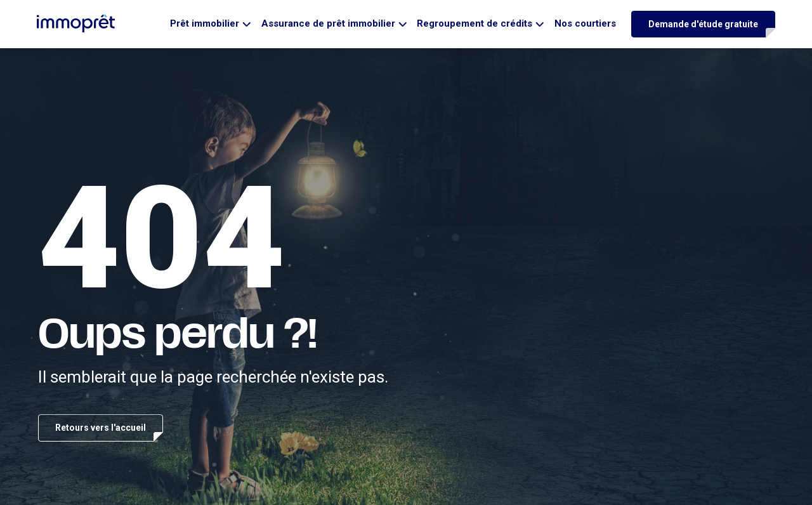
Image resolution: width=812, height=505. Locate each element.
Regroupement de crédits (475, 23)
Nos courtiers (585, 23)
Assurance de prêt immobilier (328, 23)
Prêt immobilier (205, 23)
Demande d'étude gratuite (703, 24)
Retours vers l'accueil (101, 428)
